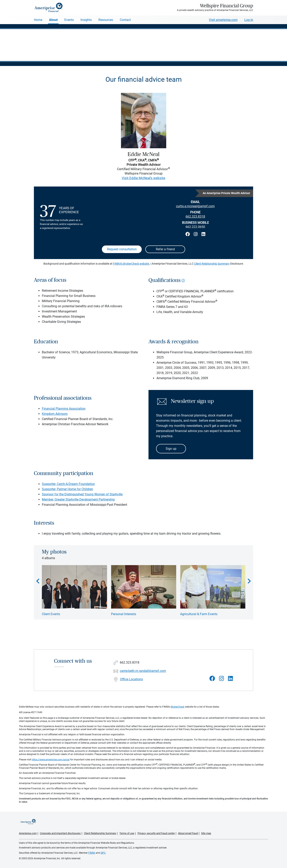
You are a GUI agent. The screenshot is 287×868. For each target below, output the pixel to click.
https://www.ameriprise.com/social (51, 760)
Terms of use (127, 833)
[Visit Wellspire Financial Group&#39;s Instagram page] (222, 679)
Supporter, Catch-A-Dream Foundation (68, 484)
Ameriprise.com (28, 833)
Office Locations (131, 679)
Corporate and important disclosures (60, 833)
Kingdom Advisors (55, 414)
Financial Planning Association (64, 409)
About (53, 20)
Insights (86, 20)
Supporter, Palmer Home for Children (67, 489)
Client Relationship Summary (212, 264)
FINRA (92, 853)
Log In (249, 20)
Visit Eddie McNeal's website (143, 178)
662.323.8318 (195, 217)
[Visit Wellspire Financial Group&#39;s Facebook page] (212, 679)
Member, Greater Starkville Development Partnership (78, 499)
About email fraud (188, 833)
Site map (206, 833)
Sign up (171, 449)
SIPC (103, 853)
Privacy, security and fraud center (156, 833)
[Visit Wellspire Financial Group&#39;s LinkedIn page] (230, 679)
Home (38, 20)
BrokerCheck (178, 707)
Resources (106, 20)
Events (69, 20)
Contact (125, 20)
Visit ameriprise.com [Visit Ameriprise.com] (223, 20)
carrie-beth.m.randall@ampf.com (143, 671)
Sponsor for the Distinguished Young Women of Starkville (82, 494)
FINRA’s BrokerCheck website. (131, 264)
